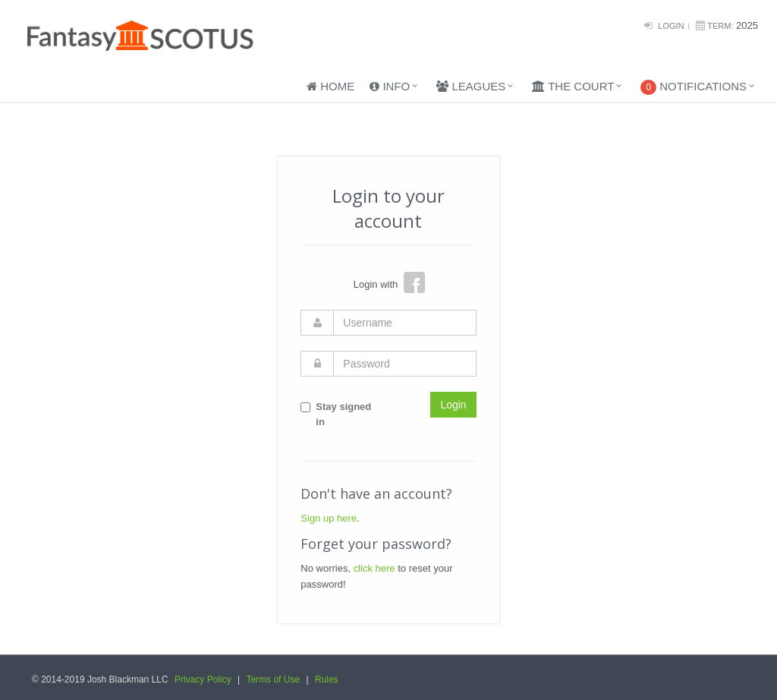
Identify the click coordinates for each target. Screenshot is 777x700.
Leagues (471, 86)
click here (374, 568)
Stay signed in (336, 415)
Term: (720, 26)
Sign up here (329, 518)
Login (671, 26)
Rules (327, 680)
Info (390, 86)
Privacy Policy (203, 680)
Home (330, 86)
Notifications (694, 87)
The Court (573, 86)
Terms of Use (273, 680)
